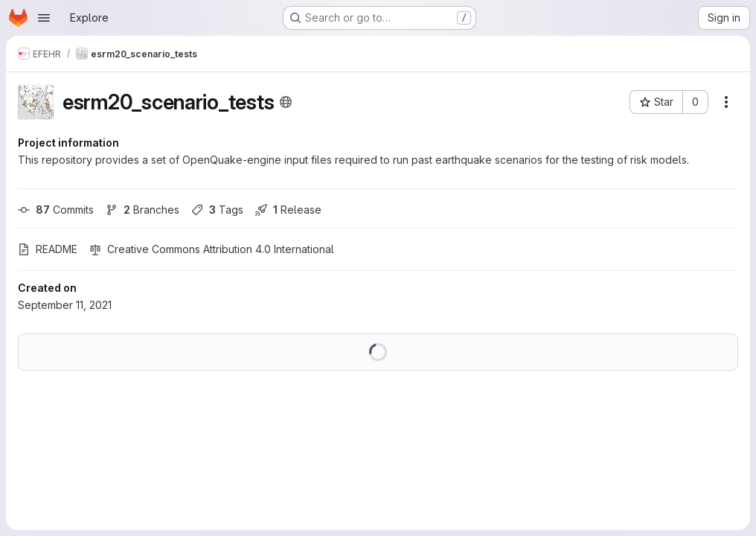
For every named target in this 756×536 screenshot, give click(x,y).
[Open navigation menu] (44, 18)
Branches (142, 210)
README (48, 249)
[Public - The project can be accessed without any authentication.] (286, 102)
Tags (217, 210)
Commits (56, 210)
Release (288, 210)
